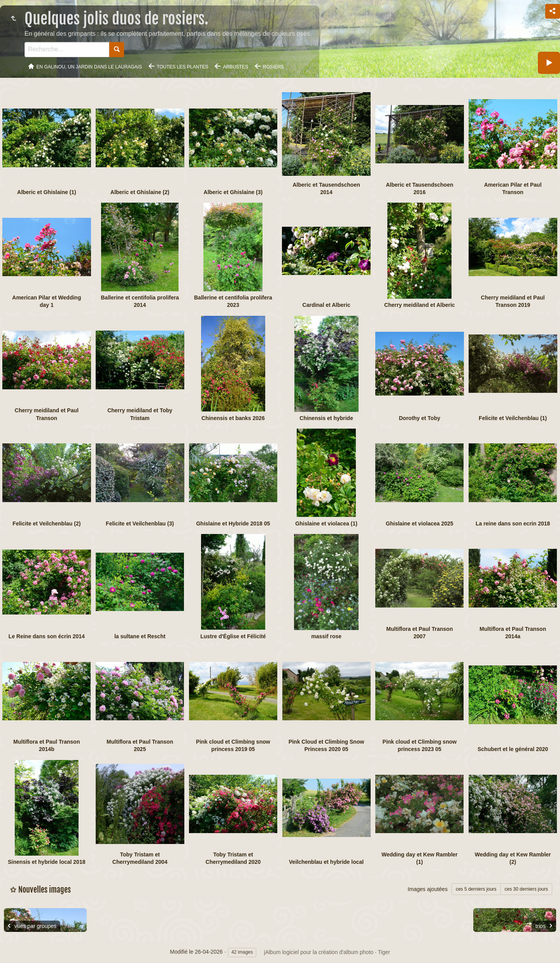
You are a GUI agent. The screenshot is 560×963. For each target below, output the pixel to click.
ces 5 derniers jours (476, 889)
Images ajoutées (428, 889)
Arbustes (235, 67)
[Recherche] (67, 50)
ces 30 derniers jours (526, 889)
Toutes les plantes (183, 67)
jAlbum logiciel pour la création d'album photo (319, 952)
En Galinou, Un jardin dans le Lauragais (89, 67)
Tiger (384, 952)
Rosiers (273, 67)
